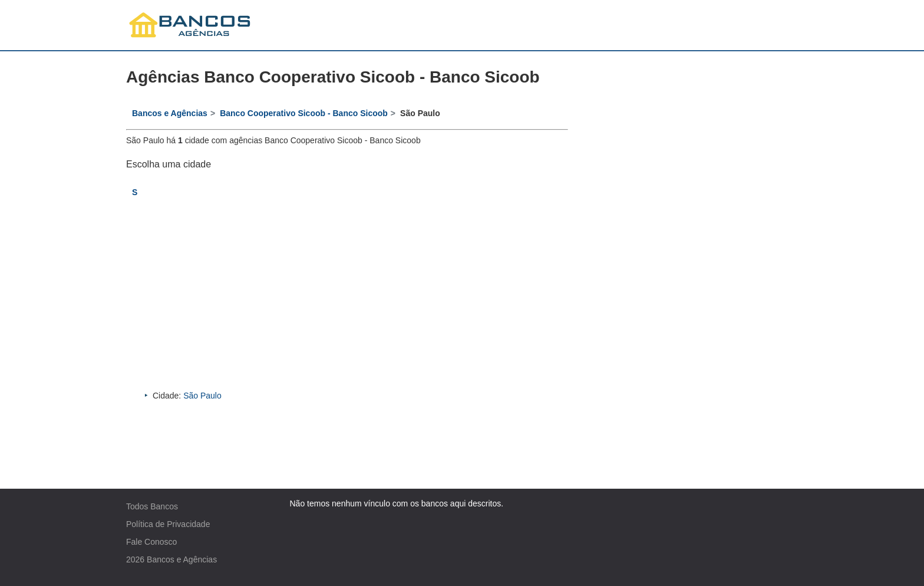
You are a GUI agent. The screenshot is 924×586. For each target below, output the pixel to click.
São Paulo (202, 396)
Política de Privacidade (168, 524)
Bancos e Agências (182, 559)
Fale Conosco (151, 542)
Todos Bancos (152, 506)
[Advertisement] (347, 301)
